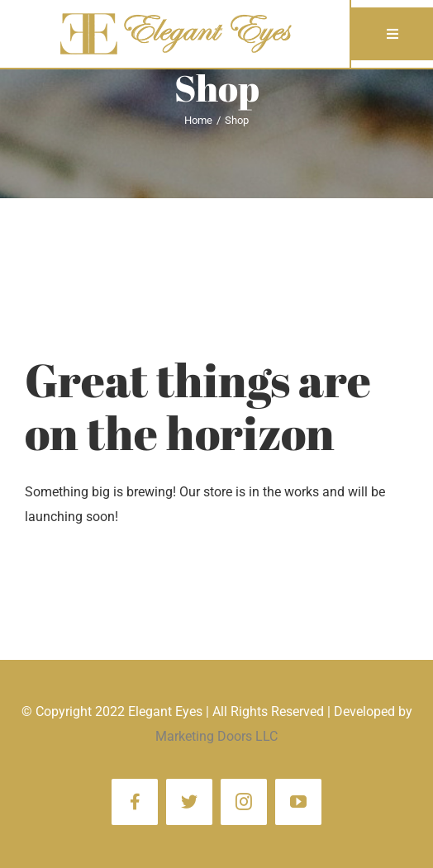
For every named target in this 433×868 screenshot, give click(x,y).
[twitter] (189, 802)
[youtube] (298, 802)
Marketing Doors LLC (216, 736)
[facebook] (135, 802)
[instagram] (244, 802)
